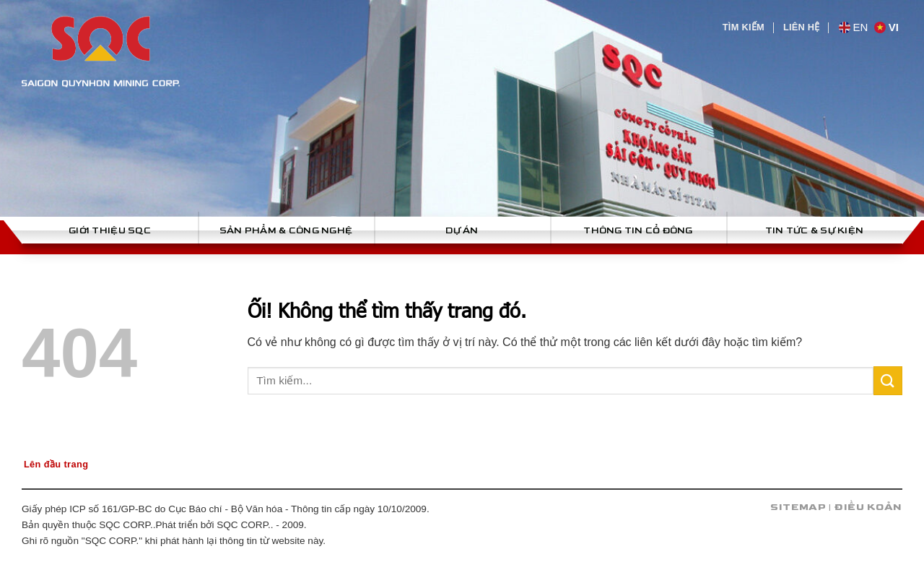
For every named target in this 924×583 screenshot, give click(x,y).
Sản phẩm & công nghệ (286, 230)
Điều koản (868, 507)
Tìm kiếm (744, 27)
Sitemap (798, 507)
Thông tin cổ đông (638, 230)
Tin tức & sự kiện (814, 230)
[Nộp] (888, 380)
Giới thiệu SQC (110, 230)
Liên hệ (802, 27)
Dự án (462, 230)
